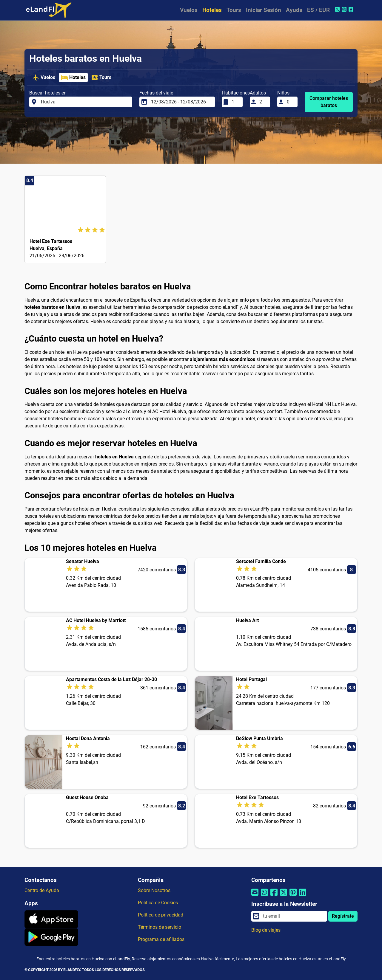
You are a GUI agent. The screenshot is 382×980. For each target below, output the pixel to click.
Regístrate (343, 916)
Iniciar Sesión (264, 10)
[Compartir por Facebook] (274, 896)
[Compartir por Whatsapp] (264, 896)
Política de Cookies (158, 903)
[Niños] (290, 102)
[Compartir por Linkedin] (303, 896)
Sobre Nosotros (154, 890)
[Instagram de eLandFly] (345, 9)
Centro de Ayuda (42, 890)
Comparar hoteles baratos (329, 102)
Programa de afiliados (161, 939)
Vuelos (189, 10)
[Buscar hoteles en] (85, 102)
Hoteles (212, 10)
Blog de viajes (266, 930)
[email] (293, 916)
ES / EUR (318, 10)
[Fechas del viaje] (181, 102)
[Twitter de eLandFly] (338, 9)
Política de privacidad (161, 915)
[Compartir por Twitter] (284, 896)
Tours (234, 10)
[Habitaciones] (235, 102)
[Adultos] (263, 102)
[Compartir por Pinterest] (293, 896)
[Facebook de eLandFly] (352, 9)
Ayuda (294, 10)
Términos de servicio (160, 927)
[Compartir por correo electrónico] (255, 896)
